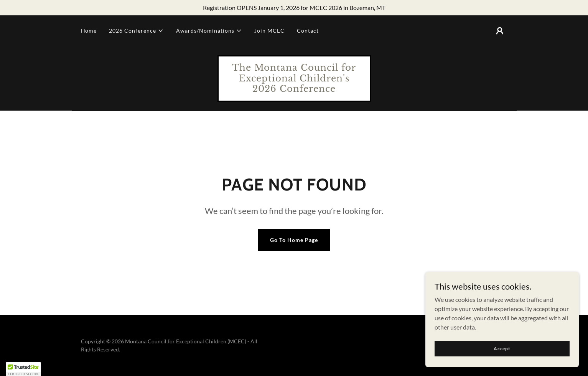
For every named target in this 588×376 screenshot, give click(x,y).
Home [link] (89, 31)
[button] (136, 31)
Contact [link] (308, 31)
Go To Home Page (294, 240)
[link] (294, 89)
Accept (502, 349)
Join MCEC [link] (269, 31)
